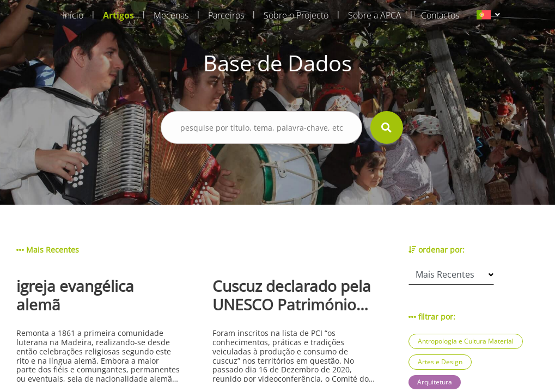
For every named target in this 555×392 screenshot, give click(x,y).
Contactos (440, 15)
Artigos (118, 15)
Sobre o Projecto (296, 15)
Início (73, 15)
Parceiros (226, 15)
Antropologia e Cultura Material (466, 341)
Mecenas (171, 15)
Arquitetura (435, 382)
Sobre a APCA (375, 15)
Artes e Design (440, 362)
